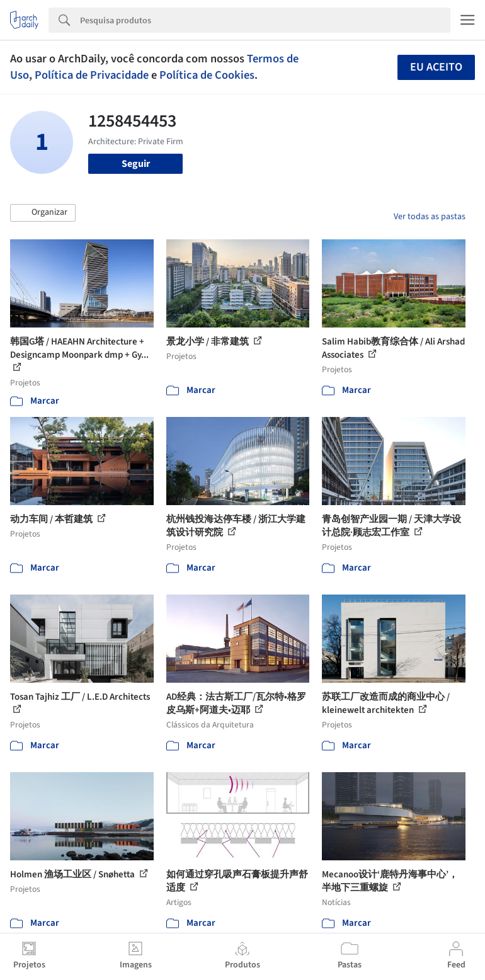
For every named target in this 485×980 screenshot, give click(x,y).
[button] (43, 213)
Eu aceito (436, 67)
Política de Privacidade (92, 75)
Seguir (136, 164)
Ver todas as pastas (430, 217)
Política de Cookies (207, 75)
